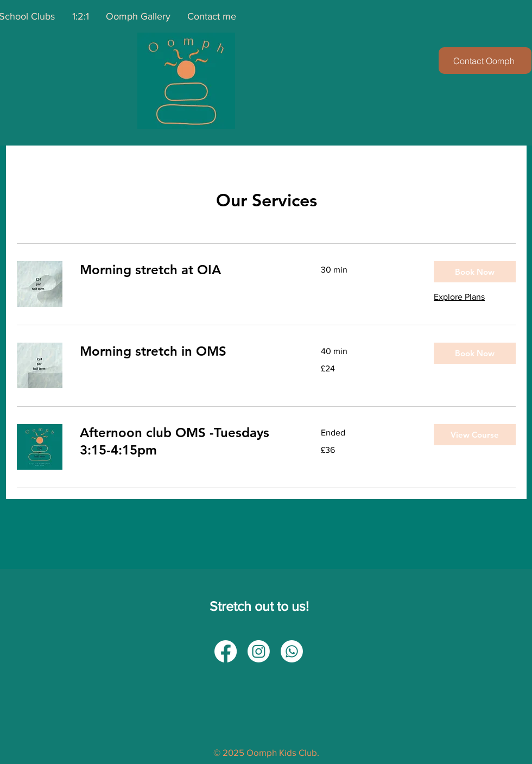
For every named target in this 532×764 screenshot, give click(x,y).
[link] (187, 270)
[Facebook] (226, 651)
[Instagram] (259, 651)
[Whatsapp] (292, 651)
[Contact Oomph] (485, 61)
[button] (475, 272)
